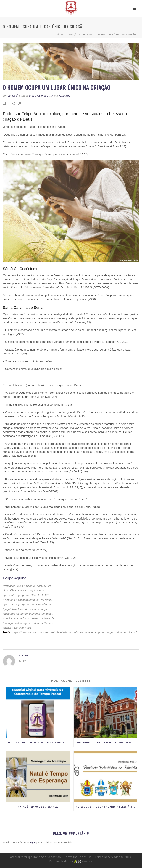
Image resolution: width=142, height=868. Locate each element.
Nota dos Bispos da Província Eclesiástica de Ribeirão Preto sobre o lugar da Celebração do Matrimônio (106, 807)
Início (59, 34)
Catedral (13, 95)
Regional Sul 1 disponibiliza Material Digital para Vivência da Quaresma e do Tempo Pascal (39, 742)
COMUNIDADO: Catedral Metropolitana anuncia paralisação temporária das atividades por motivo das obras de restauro (106, 742)
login (33, 842)
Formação (72, 34)
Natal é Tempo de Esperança (38, 807)
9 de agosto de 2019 (41, 95)
